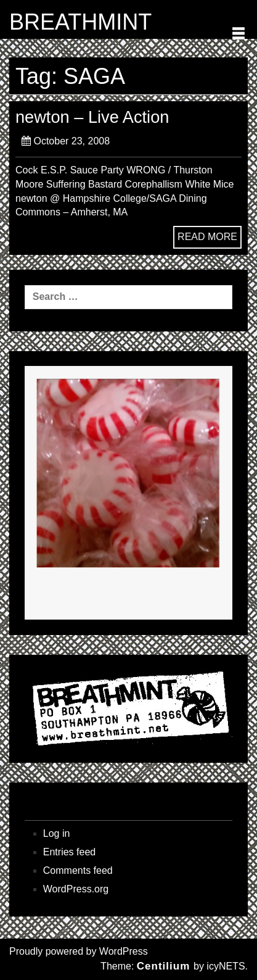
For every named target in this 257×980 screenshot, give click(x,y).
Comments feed (78, 870)
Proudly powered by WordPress (79, 951)
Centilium (163, 966)
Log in (57, 833)
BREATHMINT (80, 22)
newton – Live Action (92, 117)
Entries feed (69, 852)
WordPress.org (76, 889)
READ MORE (207, 237)
